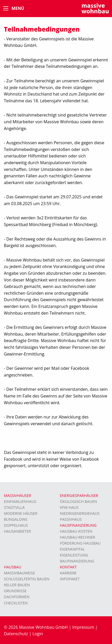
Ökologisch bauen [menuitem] (78, 501)
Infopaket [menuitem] (70, 579)
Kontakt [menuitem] (68, 567)
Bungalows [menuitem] (16, 519)
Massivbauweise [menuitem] (20, 573)
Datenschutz (16, 634)
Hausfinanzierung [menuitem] (78, 525)
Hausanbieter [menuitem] (17, 531)
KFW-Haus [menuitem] (69, 507)
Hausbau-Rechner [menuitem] (78, 537)
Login (38, 634)
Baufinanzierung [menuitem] (77, 561)
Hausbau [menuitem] (13, 567)
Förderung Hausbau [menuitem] (80, 543)
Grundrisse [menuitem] (15, 591)
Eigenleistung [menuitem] (74, 555)
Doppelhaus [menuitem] (16, 525)
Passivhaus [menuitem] (71, 519)
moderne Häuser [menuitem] (21, 513)
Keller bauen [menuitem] (17, 585)
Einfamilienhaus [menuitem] (20, 501)
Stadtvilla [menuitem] (14, 507)
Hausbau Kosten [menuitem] (76, 531)
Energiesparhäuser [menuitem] (79, 495)
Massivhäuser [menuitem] (17, 495)
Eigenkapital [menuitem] (72, 549)
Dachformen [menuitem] (17, 597)
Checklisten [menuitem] (16, 603)
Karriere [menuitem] (68, 573)
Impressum (83, 627)
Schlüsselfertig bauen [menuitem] (27, 579)
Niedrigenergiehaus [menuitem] (80, 513)
